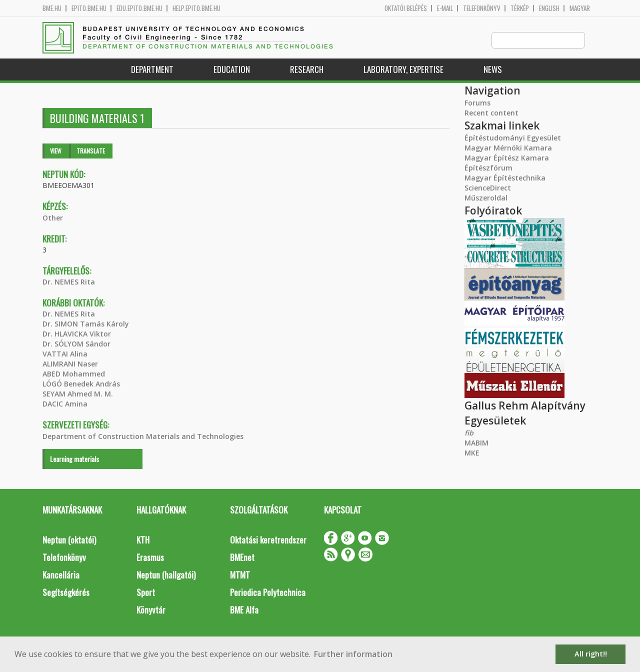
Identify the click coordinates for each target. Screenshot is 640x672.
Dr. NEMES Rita (69, 282)
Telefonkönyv (482, 8)
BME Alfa (244, 610)
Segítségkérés (66, 593)
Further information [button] (353, 654)
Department (152, 70)
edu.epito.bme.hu (139, 8)
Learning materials (74, 459)
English (549, 8)
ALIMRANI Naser (70, 364)
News (493, 70)
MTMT (240, 575)
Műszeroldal (486, 198)
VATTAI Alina (65, 354)
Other (53, 218)
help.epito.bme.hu (196, 8)
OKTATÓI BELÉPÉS (406, 8)
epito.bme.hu (89, 8)
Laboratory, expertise (403, 70)
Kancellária (61, 575)
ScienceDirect (488, 188)
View (56, 151)
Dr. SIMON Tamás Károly (86, 324)
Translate (91, 151)
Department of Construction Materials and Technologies (143, 437)
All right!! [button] (591, 654)
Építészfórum (488, 168)
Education (232, 70)
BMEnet (242, 558)
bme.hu (52, 8)
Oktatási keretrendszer (268, 540)
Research (307, 70)
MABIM (476, 443)
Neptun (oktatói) (69, 540)
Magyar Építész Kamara (507, 158)
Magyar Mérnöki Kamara (508, 148)
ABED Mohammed (74, 374)
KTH (143, 540)
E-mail (445, 8)
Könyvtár (151, 610)
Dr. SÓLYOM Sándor (76, 344)
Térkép (520, 8)
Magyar (580, 8)
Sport (146, 593)
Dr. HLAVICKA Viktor (77, 334)
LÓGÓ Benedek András (81, 384)
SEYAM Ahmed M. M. (78, 394)
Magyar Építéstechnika (505, 178)
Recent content (491, 113)
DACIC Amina (65, 404)
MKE (472, 453)
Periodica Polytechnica (268, 593)
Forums (477, 103)
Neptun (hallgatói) (166, 575)
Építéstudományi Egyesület (513, 138)
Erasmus (150, 558)
